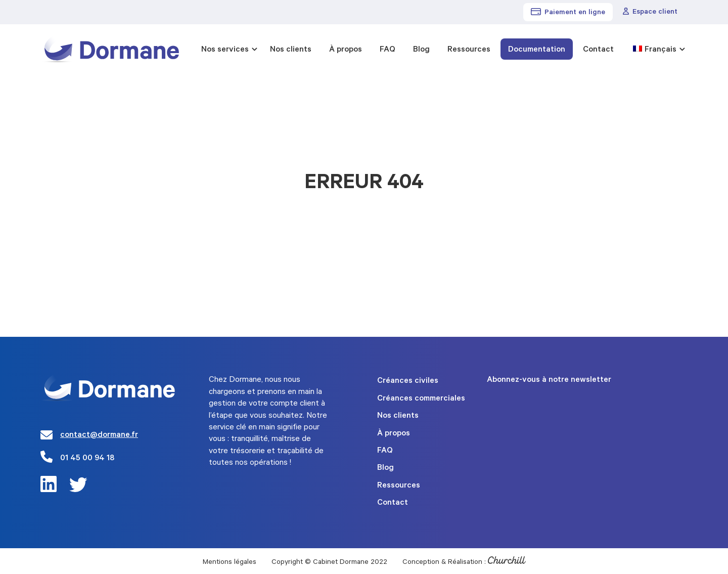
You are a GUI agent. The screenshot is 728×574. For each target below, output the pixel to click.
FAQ (388, 50)
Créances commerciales (421, 399)
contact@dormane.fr (99, 435)
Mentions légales (230, 563)
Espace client (650, 12)
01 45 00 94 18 (87, 459)
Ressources (469, 50)
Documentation (537, 50)
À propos (346, 50)
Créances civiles (408, 381)
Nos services (225, 50)
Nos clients (291, 50)
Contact (598, 50)
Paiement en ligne (568, 13)
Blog (421, 50)
